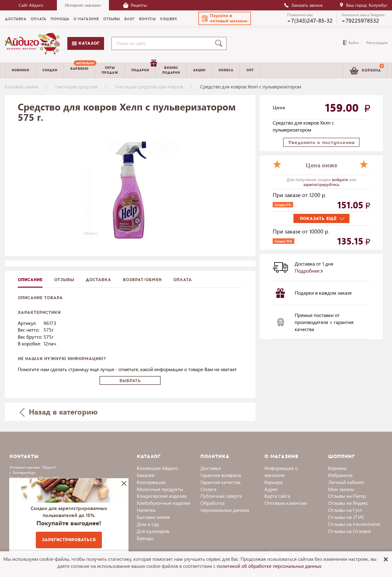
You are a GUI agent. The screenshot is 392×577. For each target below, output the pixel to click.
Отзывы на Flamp (347, 496)
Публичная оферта (221, 496)
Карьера (273, 482)
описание (30, 280)
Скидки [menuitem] (50, 70)
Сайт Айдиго (31, 5)
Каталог (86, 43)
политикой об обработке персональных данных (269, 566)
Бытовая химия (21, 86)
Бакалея (146, 475)
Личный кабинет (346, 482)
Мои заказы (341, 489)
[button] (225, 18)
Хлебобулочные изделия (164, 503)
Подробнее (309, 271)
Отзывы (64, 280)
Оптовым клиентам (286, 503)
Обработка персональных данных (225, 506)
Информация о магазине (281, 471)
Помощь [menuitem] (60, 19)
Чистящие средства (76, 86)
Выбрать (130, 381)
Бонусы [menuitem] (147, 19)
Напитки (146, 510)
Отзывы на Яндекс (348, 503)
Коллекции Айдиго (157, 468)
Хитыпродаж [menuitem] (110, 70)
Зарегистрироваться (69, 540)
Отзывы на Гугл (345, 510)
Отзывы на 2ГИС (346, 517)
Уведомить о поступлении (321, 142)
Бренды (145, 538)
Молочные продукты (160, 489)
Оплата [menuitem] (38, 19)
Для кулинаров (153, 531)
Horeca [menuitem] (226, 70)
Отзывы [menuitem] (112, 19)
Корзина (337, 468)
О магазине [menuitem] (86, 19)
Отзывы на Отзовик (350, 531)
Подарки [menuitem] (143, 68)
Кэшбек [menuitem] (169, 19)
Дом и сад (148, 524)
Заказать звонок (303, 5)
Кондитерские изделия (162, 496)
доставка (98, 280)
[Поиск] (220, 43)
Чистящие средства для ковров (149, 86)
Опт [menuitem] (250, 70)
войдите (341, 179)
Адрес (271, 489)
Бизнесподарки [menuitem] (171, 70)
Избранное (340, 475)
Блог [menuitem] (129, 19)
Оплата (183, 280)
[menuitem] (79, 70)
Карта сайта (277, 496)
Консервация (151, 482)
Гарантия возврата (221, 475)
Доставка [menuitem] (16, 19)
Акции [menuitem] (199, 70)
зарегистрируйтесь (321, 184)
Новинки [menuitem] (20, 70)
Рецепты (135, 5)
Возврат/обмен (142, 280)
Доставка (211, 468)
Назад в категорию (58, 412)
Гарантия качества (220, 482)
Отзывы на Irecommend (354, 524)
